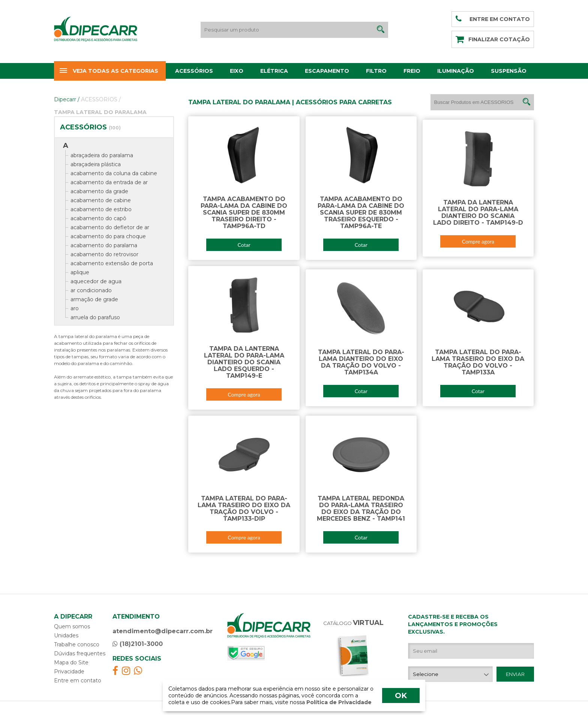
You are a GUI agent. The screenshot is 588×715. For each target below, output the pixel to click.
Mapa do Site (71, 662)
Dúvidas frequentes (80, 653)
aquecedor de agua (96, 281)
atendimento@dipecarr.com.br (163, 631)
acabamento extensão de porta (112, 263)
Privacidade (69, 671)
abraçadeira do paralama (102, 155)
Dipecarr (67, 99)
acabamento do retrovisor (104, 254)
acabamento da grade (99, 191)
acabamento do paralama (104, 245)
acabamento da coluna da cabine (114, 173)
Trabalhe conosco (77, 644)
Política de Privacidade (338, 702)
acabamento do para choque (108, 236)
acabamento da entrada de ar (109, 182)
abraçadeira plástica (96, 164)
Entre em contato (78, 680)
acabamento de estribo (101, 209)
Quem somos (72, 626)
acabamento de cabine (101, 200)
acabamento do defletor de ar (110, 227)
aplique (80, 272)
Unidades (66, 635)
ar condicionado (91, 290)
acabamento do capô (98, 218)
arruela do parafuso (95, 317)
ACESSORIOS (101, 99)
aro (75, 308)
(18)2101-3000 (138, 644)
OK (401, 695)
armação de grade (94, 299)
